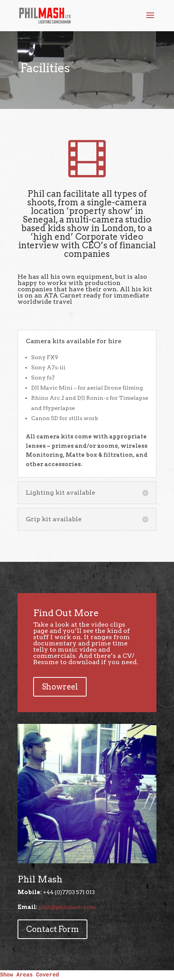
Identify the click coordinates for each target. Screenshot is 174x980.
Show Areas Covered (29, 975)
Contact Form (52, 929)
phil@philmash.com (67, 907)
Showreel (60, 687)
